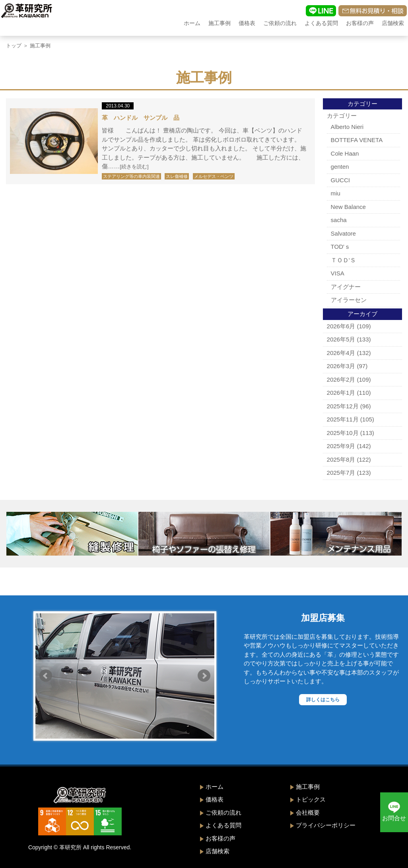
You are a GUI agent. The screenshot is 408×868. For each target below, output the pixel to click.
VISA (338, 273)
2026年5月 (341, 339)
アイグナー (346, 287)
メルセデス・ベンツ (214, 176)
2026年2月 (341, 379)
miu (336, 193)
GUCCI (340, 180)
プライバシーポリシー (326, 825)
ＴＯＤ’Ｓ (343, 260)
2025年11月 (343, 419)
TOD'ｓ (341, 247)
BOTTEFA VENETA (357, 140)
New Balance (348, 207)
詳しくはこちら (323, 700)
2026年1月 (341, 393)
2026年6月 (341, 326)
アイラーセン (349, 300)
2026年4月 (341, 353)
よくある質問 (321, 23)
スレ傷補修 (177, 176)
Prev (46, 676)
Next (204, 676)
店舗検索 (393, 23)
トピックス (311, 799)
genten (340, 167)
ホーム (192, 23)
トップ (14, 46)
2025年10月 (343, 433)
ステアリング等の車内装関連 (131, 176)
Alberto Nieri (347, 127)
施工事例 (220, 23)
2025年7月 (341, 473)
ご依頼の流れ (280, 23)
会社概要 (308, 812)
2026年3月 (341, 366)
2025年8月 (341, 459)
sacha (339, 220)
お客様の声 (360, 23)
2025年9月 (341, 446)
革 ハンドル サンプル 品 (141, 118)
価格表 (247, 23)
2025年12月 (343, 406)
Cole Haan (345, 153)
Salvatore (343, 233)
